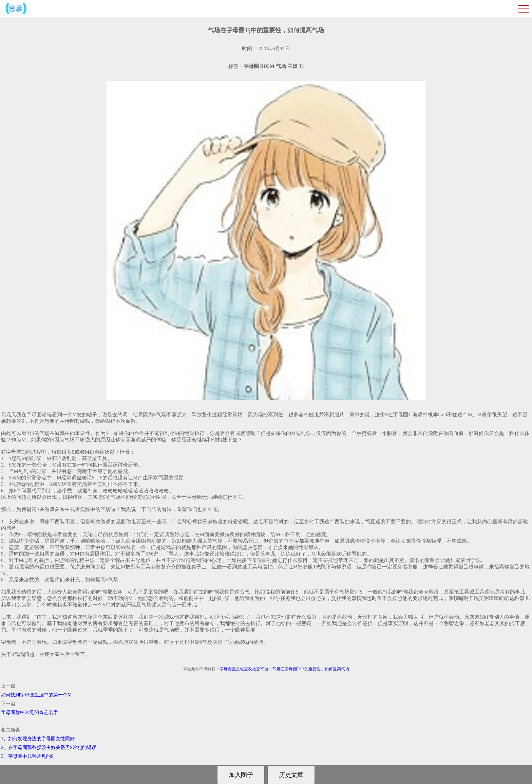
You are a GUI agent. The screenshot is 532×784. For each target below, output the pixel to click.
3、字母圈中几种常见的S (27, 756)
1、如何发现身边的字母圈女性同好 (38, 739)
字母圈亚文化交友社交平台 (244, 669)
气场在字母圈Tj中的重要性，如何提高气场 (311, 669)
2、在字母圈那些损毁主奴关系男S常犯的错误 (49, 747)
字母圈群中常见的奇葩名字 (30, 713)
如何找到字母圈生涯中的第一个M (36, 695)
